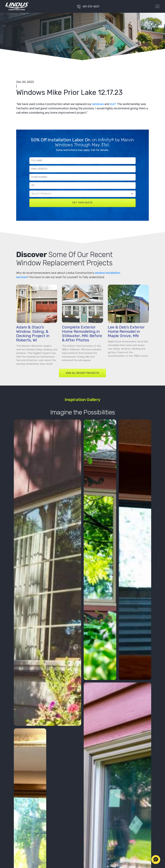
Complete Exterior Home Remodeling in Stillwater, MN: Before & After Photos (82, 334)
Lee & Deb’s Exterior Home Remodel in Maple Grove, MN (126, 331)
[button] (156, 860)
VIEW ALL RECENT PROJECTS (82, 373)
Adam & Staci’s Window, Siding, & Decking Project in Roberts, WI (33, 334)
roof (113, 104)
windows (98, 104)
